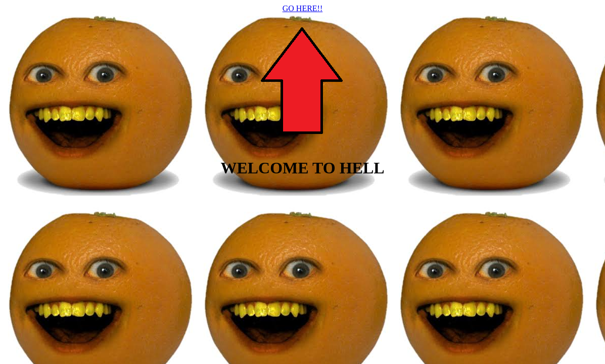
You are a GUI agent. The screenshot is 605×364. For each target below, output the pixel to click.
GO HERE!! (303, 8)
